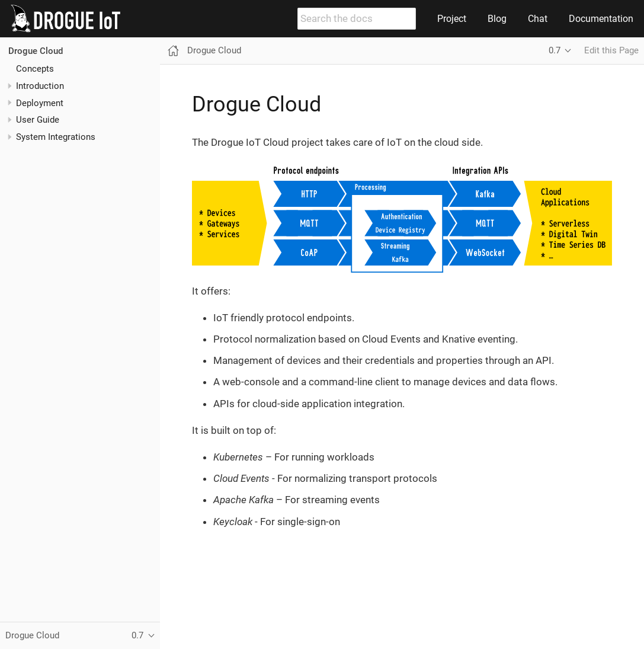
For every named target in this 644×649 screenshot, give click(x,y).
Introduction (40, 86)
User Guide (38, 120)
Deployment (40, 103)
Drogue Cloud (36, 51)
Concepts (35, 69)
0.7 (555, 50)
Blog (497, 19)
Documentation (601, 19)
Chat (538, 19)
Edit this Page (611, 50)
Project (452, 19)
